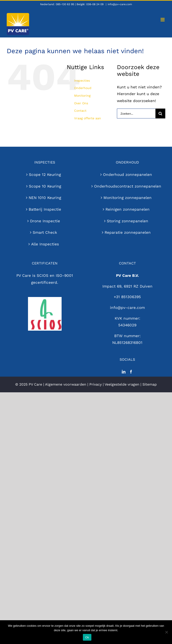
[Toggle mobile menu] (163, 20)
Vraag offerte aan (88, 118)
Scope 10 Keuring (45, 186)
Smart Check (45, 232)
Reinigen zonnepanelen (128, 209)
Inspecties (82, 81)
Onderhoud (83, 88)
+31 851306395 (127, 297)
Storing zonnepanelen (128, 221)
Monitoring (82, 96)
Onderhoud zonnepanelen (128, 175)
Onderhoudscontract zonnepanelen (128, 186)
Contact (80, 111)
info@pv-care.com (120, 4)
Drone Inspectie (45, 221)
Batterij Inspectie (45, 209)
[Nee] (166, 632)
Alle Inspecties (45, 244)
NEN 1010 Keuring (45, 198)
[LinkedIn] (124, 372)
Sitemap (150, 384)
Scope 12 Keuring (45, 175)
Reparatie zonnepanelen (128, 232)
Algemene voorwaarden (66, 384)
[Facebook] (131, 372)
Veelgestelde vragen (122, 384)
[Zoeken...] (136, 114)
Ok (87, 637)
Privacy (96, 384)
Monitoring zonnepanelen (128, 198)
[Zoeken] (160, 114)
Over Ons (81, 103)
